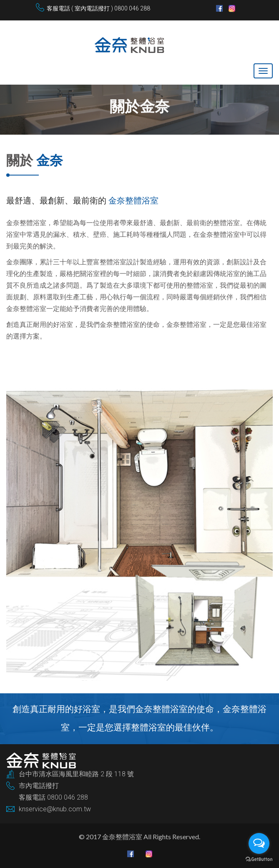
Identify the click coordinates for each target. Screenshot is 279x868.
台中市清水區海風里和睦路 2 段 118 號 (76, 774)
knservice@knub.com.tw (55, 809)
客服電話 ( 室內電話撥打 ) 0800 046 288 (98, 8)
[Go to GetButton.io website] (259, 859)
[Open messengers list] (259, 843)
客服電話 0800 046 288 (53, 797)
